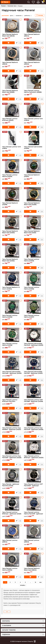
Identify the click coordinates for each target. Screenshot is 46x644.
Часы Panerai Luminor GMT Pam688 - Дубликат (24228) (34, 401)
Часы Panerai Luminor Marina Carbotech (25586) (34, 92)
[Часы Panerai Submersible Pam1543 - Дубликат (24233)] (34, 335)
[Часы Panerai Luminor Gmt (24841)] (12, 138)
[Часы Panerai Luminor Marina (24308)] (12, 335)
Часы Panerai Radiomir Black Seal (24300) (12, 233)
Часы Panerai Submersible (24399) (34, 148)
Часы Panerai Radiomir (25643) (12, 64)
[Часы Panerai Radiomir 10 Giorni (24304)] (12, 278)
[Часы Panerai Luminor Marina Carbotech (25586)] (34, 82)
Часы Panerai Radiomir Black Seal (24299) (34, 205)
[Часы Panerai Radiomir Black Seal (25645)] (12, 25)
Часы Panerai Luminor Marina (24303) (34, 261)
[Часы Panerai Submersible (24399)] (34, 138)
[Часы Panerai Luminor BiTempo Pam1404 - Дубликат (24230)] (12, 391)
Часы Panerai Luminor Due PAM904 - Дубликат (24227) (12, 429)
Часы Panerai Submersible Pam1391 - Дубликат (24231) (34, 373)
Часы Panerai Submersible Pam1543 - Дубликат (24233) (34, 345)
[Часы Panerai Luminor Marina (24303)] (34, 250)
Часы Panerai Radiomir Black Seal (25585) (12, 92)
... (30, 582)
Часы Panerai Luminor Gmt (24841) (12, 148)
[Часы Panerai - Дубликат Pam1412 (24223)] (12, 475)
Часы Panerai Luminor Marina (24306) (12, 317)
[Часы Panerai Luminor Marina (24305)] (34, 278)
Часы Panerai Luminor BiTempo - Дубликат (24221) (12, 514)
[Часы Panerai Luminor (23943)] (34, 531)
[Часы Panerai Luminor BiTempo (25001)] (12, 110)
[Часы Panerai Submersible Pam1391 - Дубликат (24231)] (34, 363)
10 (35, 582)
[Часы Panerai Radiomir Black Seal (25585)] (12, 82)
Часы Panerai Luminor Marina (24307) (34, 317)
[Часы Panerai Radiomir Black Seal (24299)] (34, 194)
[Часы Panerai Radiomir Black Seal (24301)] (34, 222)
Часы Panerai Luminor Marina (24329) (12, 176)
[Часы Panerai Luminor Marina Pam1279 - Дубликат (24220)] (34, 503)
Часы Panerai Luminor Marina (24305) (34, 289)
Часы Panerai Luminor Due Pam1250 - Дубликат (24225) (12, 458)
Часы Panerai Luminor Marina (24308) (12, 345)
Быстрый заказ (17, 43)
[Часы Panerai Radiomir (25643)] (12, 54)
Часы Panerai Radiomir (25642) (34, 64)
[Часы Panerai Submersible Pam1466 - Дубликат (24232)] (12, 363)
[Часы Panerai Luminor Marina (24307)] (34, 307)
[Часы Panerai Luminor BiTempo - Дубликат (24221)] (12, 503)
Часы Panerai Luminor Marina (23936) (12, 570)
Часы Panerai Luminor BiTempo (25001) (12, 120)
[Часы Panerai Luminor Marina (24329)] (12, 166)
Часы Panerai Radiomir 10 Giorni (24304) (12, 289)
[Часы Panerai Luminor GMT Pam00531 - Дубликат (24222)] (34, 475)
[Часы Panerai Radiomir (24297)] (34, 166)
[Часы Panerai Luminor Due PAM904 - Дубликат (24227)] (12, 419)
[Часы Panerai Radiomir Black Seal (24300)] (12, 222)
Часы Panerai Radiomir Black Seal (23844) (34, 570)
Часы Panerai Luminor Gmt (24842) (34, 120)
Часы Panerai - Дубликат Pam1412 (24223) (12, 486)
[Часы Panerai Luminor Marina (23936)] (12, 560)
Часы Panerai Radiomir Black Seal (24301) (34, 233)
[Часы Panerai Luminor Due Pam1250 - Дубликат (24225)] (12, 447)
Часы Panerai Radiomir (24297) (34, 176)
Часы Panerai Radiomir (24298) (12, 205)
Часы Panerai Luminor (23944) (12, 542)
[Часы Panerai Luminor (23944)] (12, 531)
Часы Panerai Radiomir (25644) (34, 36)
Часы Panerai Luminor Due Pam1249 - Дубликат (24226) (34, 429)
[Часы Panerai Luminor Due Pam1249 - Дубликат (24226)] (34, 419)
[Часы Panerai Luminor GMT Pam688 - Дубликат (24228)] (34, 391)
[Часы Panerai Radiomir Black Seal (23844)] (34, 560)
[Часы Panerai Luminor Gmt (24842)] (34, 110)
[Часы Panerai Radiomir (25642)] (34, 54)
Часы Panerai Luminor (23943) (34, 542)
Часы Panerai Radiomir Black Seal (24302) (12, 261)
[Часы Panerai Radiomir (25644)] (34, 25)
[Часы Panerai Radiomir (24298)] (12, 194)
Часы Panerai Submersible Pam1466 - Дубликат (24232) (12, 373)
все (40, 582)
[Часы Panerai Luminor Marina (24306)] (12, 307)
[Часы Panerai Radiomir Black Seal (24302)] (12, 250)
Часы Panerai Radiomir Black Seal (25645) (12, 36)
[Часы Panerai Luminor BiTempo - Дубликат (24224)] (34, 447)
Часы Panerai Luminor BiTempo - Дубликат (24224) (34, 458)
